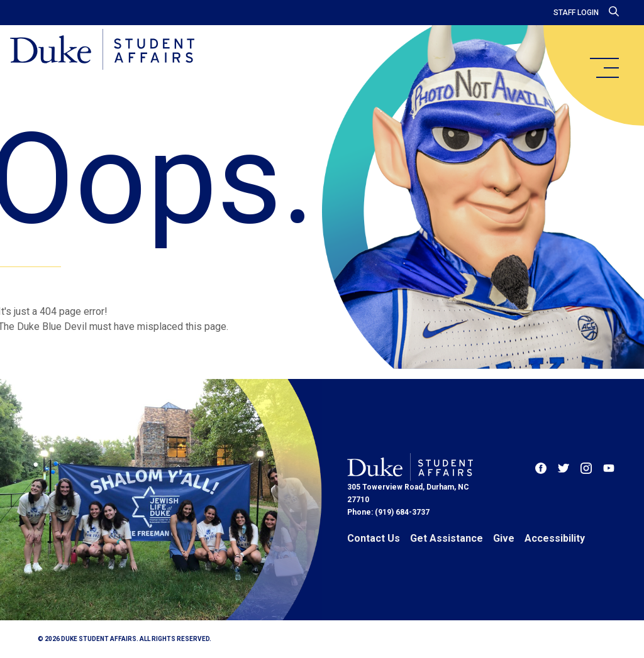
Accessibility (555, 538)
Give (504, 538)
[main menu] (604, 68)
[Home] (102, 50)
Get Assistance (447, 538)
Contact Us (374, 538)
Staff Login (576, 13)
